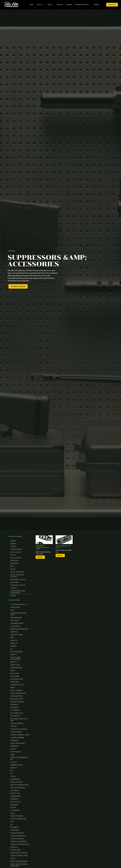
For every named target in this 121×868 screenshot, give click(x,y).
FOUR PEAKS (15, 830)
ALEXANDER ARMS (17, 623)
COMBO (13, 541)
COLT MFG (14, 762)
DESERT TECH (15, 793)
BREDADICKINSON (17, 696)
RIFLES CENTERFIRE (17, 572)
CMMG (13, 755)
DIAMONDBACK (16, 796)
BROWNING (14, 707)
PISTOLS (13, 555)
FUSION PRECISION (17, 839)
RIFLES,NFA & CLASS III (18, 580)
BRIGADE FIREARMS (17, 702)
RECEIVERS (14, 561)
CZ (11, 774)
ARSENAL (14, 646)
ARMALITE (14, 640)
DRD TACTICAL (16, 802)
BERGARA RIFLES (16, 668)
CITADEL (13, 749)
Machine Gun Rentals (83, 5)
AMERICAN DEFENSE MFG (19, 629)
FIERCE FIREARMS (17, 816)
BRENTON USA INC (17, 699)
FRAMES (13, 544)
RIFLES (13, 569)
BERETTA (14, 662)
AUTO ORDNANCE (16, 652)
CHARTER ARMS (16, 732)
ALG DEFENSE (15, 626)
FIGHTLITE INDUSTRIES (18, 819)
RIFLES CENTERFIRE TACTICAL (17, 576)
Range (50, 5)
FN (11, 825)
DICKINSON (14, 799)
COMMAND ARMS (16, 765)
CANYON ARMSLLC (17, 723)
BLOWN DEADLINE (17, 679)
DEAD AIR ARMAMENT (18, 788)
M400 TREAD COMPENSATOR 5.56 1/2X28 (42, 548)
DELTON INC (15, 791)
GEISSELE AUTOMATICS (19, 842)
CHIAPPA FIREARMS (17, 738)
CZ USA (13, 776)
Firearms (69, 5)
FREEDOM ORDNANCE (18, 836)
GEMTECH (14, 847)
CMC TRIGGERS (16, 752)
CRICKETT (14, 768)
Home (31, 5)
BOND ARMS (15, 682)
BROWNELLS (15, 705)
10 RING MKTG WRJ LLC (19, 604)
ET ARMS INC (15, 810)
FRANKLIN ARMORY (17, 833)
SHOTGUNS (14, 582)
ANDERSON (14, 632)
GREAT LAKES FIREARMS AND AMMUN (19, 865)
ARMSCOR (14, 643)
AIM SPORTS (15, 621)
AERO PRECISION (16, 618)
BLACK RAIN (15, 673)
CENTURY (14, 726)
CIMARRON (14, 746)
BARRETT (14, 655)
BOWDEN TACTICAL (17, 685)
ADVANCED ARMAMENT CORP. (19, 614)
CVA (12, 771)
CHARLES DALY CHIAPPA (19, 729)
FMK (12, 822)
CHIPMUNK (14, 740)
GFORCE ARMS (16, 850)
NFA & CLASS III (16, 552)
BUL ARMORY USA (17, 713)
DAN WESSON (15, 779)
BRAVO (13, 688)
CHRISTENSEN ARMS (18, 743)
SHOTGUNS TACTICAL (18, 585)
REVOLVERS (15, 564)
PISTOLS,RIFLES (16, 558)
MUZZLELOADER (16, 549)
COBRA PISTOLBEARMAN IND (19, 758)
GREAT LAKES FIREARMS (19, 861)
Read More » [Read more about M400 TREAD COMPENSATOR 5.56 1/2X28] (40, 557)
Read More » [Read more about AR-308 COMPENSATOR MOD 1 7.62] (60, 555)
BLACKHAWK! (15, 676)
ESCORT (13, 808)
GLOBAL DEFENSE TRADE (19, 856)
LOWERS (13, 547)
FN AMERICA (15, 827)
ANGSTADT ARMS (17, 635)
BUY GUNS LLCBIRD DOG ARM (19, 720)
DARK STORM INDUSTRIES (20, 785)
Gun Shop (60, 5)
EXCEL (13, 813)
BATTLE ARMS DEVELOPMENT (16, 658)
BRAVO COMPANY (16, 690)
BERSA (13, 671)
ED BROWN (14, 805)
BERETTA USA (15, 665)
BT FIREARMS (15, 710)
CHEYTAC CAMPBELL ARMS (20, 735)
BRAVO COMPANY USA (18, 693)
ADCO (12, 610)
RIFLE (12, 566)
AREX (12, 638)
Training (96, 5)
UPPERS (13, 596)
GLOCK (13, 859)
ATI (11, 649)
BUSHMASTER (15, 716)
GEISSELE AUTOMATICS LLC (20, 844)
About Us (40, 5)
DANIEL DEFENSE (16, 782)
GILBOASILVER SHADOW (19, 853)
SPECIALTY (14, 588)
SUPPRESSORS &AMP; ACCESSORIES (18, 592)
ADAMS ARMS (15, 607)
